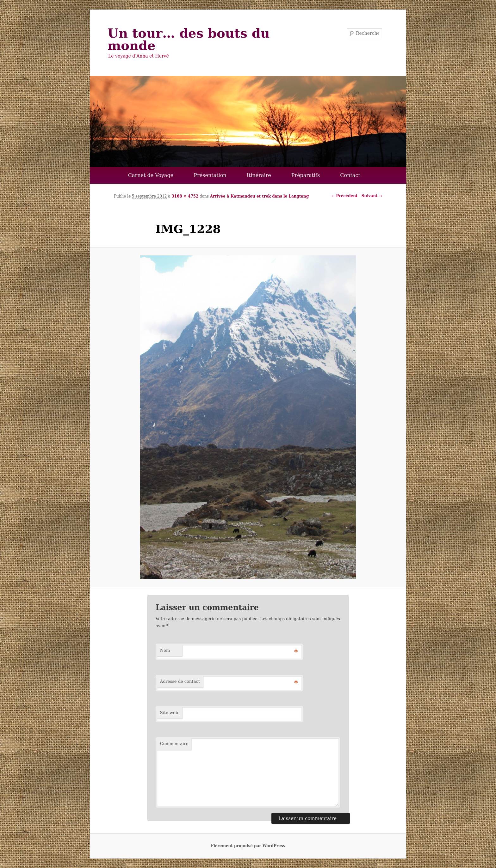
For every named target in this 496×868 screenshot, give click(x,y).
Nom (165, 650)
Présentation (210, 175)
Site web (169, 713)
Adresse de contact (180, 681)
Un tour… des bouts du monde (189, 39)
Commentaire (174, 744)
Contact (350, 175)
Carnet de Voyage (151, 175)
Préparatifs (306, 175)
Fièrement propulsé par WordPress (248, 846)
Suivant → (372, 196)
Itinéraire (259, 175)
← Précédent (344, 196)
